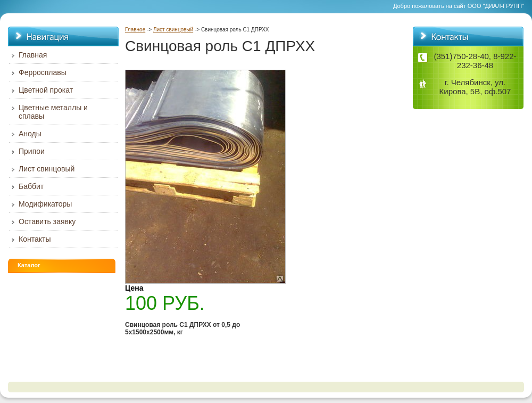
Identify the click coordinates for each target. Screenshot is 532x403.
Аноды (30, 134)
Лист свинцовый (173, 30)
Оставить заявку (47, 221)
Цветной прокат (46, 90)
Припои (32, 151)
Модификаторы (45, 204)
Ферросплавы (43, 72)
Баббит (31, 186)
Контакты (35, 239)
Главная (33, 55)
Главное (135, 30)
